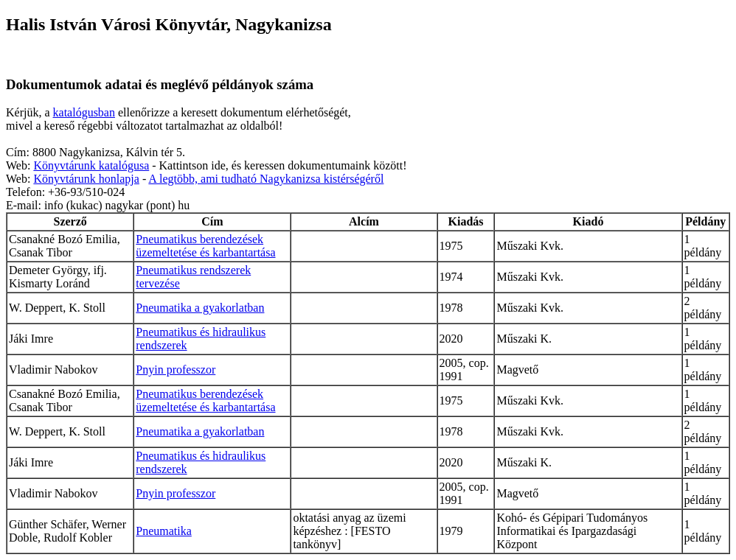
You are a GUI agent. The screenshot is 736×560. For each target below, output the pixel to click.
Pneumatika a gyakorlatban (200, 308)
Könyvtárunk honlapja (86, 179)
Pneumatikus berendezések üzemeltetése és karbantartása (205, 246)
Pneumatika (164, 531)
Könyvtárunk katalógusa (91, 165)
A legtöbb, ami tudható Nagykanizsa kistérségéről (266, 179)
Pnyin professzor (176, 370)
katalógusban (84, 112)
